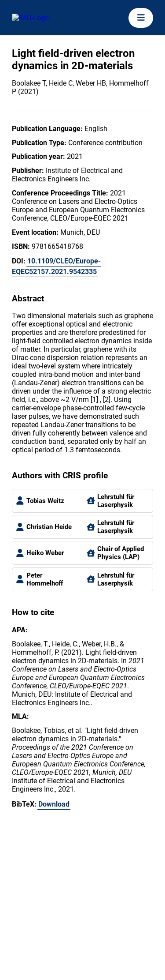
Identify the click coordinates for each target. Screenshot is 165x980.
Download (54, 804)
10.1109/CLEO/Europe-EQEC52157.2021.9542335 (56, 266)
